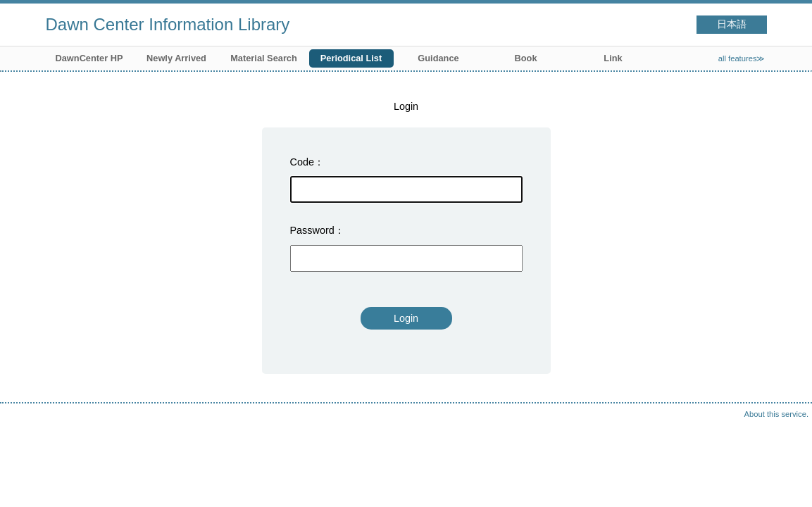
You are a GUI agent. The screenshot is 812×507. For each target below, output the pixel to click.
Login (406, 318)
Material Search (264, 58)
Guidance (438, 58)
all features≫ (742, 58)
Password (312, 230)
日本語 (732, 24)
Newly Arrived (176, 58)
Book (526, 58)
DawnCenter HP (89, 58)
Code (302, 162)
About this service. (776, 414)
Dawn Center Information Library (168, 24)
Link (613, 58)
